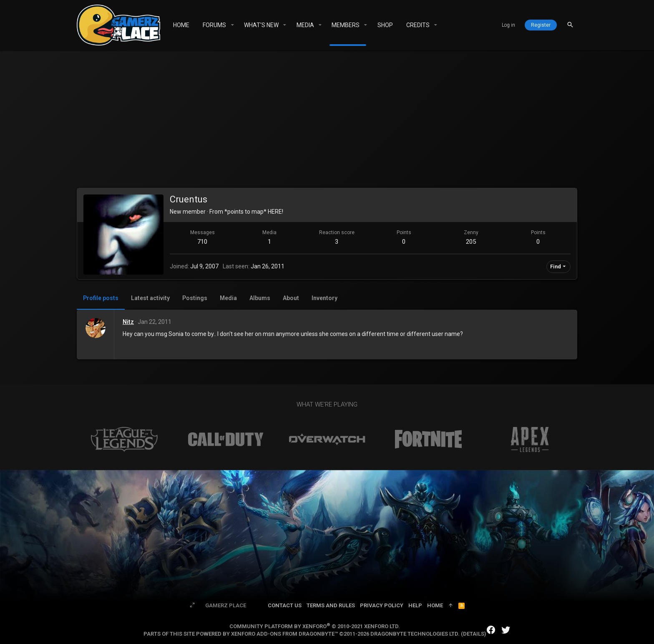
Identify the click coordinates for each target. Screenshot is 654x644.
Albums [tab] (260, 298)
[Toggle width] (192, 606)
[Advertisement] (327, 121)
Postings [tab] (195, 298)
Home (435, 605)
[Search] (570, 25)
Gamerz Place (226, 605)
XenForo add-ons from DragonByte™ (284, 634)
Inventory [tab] (324, 298)
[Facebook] (491, 630)
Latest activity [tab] (150, 298)
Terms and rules (331, 605)
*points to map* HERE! (254, 212)
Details (474, 634)
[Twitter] (506, 630)
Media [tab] (228, 298)
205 (471, 242)
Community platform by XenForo (315, 626)
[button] (232, 25)
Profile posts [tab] (101, 298)
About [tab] (291, 298)
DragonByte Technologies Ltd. (415, 634)
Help (415, 605)
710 (202, 242)
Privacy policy (382, 605)
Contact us (285, 605)
